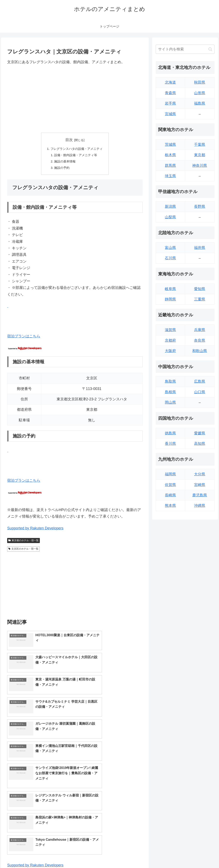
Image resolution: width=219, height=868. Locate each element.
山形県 (200, 93)
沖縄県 (200, 506)
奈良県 (200, 340)
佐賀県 (170, 485)
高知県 (200, 444)
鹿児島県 (200, 495)
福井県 (200, 248)
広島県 (200, 381)
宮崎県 (200, 485)
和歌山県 (200, 351)
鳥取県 (170, 381)
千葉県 (200, 145)
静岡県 (170, 299)
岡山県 (170, 402)
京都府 (170, 340)
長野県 (200, 207)
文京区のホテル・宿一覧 (23, 550)
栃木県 (170, 155)
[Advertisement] (75, 99)
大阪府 (170, 351)
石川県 (170, 258)
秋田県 (200, 82)
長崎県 (170, 495)
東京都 (200, 155)
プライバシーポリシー (201, 855)
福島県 (200, 103)
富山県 (170, 248)
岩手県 (170, 103)
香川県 (170, 444)
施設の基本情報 (64, 162)
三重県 (200, 299)
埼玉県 (170, 176)
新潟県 (170, 207)
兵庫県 (200, 330)
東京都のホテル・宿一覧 (23, 542)
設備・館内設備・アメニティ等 (76, 156)
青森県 (170, 93)
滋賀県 (170, 330)
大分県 (200, 474)
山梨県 (170, 217)
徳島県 (170, 433)
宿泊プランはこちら (24, 337)
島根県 (170, 392)
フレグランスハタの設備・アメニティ (77, 149)
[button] (210, 49)
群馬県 (170, 166)
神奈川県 (200, 166)
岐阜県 (170, 289)
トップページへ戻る (169, 855)
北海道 (170, 82)
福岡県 (170, 474)
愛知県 (200, 289)
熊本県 (170, 506)
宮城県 (170, 114)
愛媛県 (200, 433)
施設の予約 (61, 169)
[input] (185, 49)
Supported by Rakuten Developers (35, 529)
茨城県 (170, 145)
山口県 (200, 392)
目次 (69, 140)
